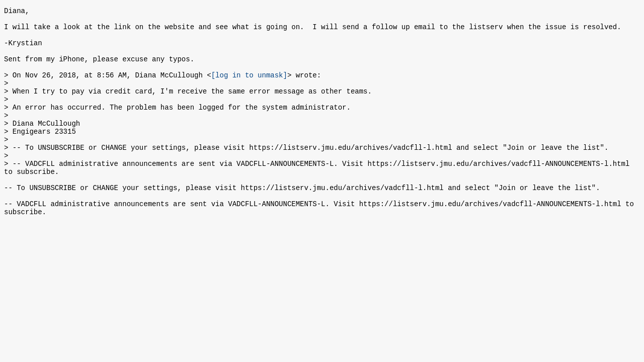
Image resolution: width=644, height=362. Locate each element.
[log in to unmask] (249, 88)
